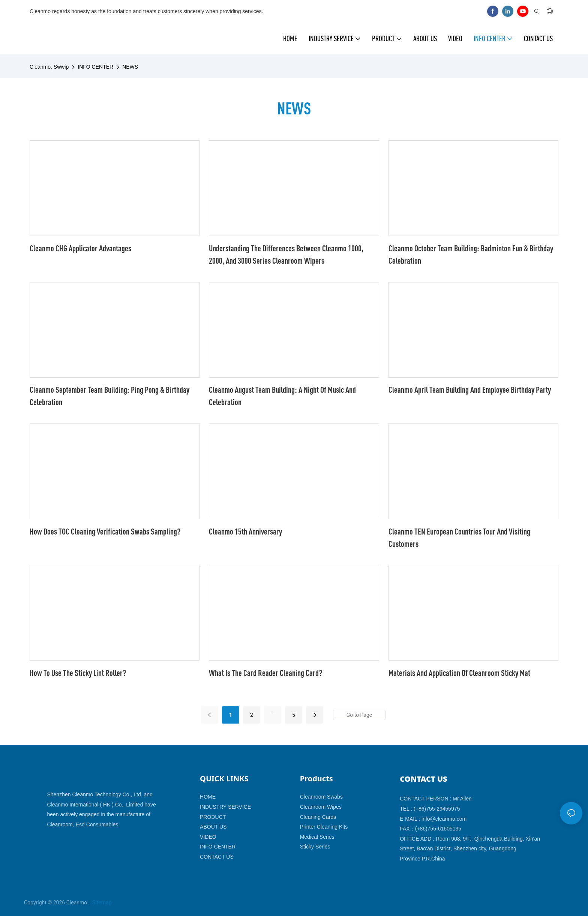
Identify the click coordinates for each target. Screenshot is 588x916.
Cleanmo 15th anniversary (245, 531)
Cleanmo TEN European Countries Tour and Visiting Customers (459, 538)
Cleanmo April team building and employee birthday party (470, 390)
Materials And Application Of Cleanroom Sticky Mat (459, 673)
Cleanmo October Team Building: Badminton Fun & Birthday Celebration (471, 254)
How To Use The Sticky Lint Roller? (78, 673)
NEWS (130, 67)
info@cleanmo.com (444, 819)
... (272, 710)
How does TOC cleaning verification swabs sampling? (105, 531)
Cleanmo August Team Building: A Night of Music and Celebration (282, 396)
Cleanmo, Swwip (49, 67)
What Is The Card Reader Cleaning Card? (265, 673)
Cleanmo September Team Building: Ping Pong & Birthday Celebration (109, 396)
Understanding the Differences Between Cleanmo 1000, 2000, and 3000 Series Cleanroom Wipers (286, 254)
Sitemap (101, 902)
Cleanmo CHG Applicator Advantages (80, 248)
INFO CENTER (95, 67)
